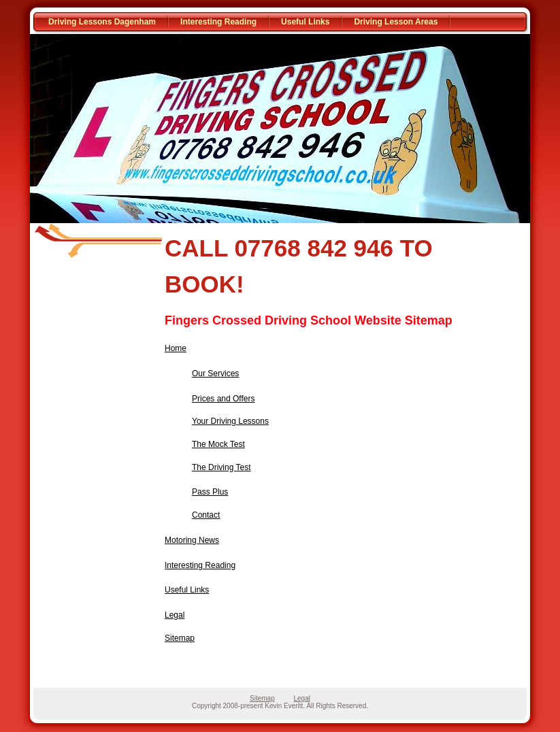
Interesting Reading (218, 22)
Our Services (215, 373)
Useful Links (305, 22)
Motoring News (192, 540)
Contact (206, 515)
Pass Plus (210, 492)
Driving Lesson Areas (396, 22)
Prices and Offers (223, 399)
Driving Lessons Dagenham (102, 22)
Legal (175, 615)
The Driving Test (221, 467)
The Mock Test (218, 444)
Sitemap (180, 638)
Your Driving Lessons (230, 421)
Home (176, 348)
